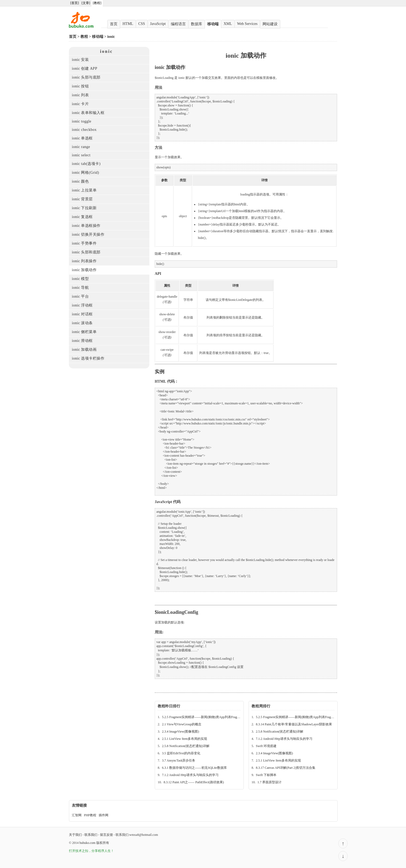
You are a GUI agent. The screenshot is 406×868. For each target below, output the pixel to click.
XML (228, 24)
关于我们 (75, 835)
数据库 (197, 24)
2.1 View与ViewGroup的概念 (182, 724)
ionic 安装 (80, 60)
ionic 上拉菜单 (84, 190)
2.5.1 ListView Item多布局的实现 (184, 739)
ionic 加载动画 (84, 350)
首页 (114, 24)
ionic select (81, 155)
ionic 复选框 (82, 217)
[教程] (97, 3)
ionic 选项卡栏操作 (88, 358)
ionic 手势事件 (84, 243)
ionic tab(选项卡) (86, 164)
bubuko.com (87, 843)
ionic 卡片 (80, 104)
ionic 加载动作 (84, 270)
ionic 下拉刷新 (84, 208)
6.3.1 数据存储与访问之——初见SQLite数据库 (194, 768)
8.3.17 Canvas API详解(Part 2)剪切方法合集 (286, 768)
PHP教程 (90, 815)
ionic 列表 (80, 95)
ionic (111, 37)
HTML (128, 24)
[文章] (86, 3)
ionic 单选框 (82, 138)
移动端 (213, 24)
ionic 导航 (80, 288)
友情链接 (79, 805)
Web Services (247, 24)
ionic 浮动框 (82, 305)
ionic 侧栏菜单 (84, 332)
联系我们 (91, 835)
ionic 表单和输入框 (88, 113)
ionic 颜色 (80, 181)
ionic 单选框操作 (86, 226)
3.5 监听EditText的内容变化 (181, 753)
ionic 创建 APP (85, 69)
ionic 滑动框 (82, 341)
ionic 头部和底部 (86, 252)
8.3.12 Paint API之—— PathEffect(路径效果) (194, 782)
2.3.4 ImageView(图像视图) (180, 732)
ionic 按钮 (80, 86)
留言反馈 (106, 835)
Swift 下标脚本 (266, 775)
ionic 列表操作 (84, 261)
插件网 (104, 815)
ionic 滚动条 (82, 323)
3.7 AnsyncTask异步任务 (179, 760)
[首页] (75, 3)
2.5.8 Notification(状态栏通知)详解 (186, 746)
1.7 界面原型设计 (270, 782)
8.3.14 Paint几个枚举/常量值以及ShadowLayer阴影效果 (294, 724)
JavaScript (158, 24)
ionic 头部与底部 (86, 77)
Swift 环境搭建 (266, 746)
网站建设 (270, 24)
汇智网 (77, 815)
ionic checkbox (84, 130)
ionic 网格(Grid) (85, 173)
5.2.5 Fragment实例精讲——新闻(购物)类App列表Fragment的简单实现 (211, 717)
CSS (142, 24)
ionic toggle (82, 121)
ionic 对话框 (82, 314)
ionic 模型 (80, 279)
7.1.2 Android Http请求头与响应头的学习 (190, 775)
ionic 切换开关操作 (88, 234)
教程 (84, 37)
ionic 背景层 (82, 199)
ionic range (81, 147)
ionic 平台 (80, 296)
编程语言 (178, 24)
